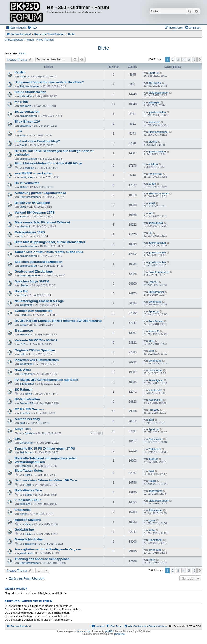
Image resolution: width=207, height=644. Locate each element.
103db (23, 187)
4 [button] (184, 59)
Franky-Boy (26, 177)
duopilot (153, 459)
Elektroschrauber (30, 86)
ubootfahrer (155, 491)
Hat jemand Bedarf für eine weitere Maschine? (49, 82)
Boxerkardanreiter (30, 275)
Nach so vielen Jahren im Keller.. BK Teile (46, 480)
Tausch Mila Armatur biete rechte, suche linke (49, 252)
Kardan (20, 72)
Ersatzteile (23, 510)
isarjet (28, 495)
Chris (23, 295)
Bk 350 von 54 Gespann (32, 203)
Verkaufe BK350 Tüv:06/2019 (36, 340)
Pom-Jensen (156, 321)
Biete (103, 48)
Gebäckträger (25, 530)
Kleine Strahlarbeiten (30, 92)
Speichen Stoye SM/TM (32, 281)
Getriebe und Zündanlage (34, 272)
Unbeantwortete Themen (19, 40)
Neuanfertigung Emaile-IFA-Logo (39, 301)
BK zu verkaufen (27, 112)
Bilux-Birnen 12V (27, 121)
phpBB (109, 631)
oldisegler (154, 102)
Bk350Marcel (156, 292)
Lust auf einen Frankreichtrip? (37, 141)
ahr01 (23, 207)
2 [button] (173, 59)
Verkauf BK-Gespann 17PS (35, 213)
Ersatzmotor (24, 331)
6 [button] (194, 59)
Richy (28, 524)
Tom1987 (25, 413)
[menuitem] (32, 28)
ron (150, 213)
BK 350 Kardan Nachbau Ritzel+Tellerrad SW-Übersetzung (58, 321)
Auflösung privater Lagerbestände (40, 193)
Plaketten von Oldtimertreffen (37, 360)
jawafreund (26, 305)
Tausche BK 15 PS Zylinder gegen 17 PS (45, 448)
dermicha (25, 504)
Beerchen (25, 466)
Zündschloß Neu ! (28, 500)
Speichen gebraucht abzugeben (38, 262)
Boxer (23, 217)
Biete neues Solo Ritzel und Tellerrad (42, 222)
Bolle (23, 354)
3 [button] (178, 59)
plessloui (25, 226)
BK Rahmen (24, 389)
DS (21, 236)
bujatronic (25, 106)
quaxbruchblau (28, 116)
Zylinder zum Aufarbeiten (34, 311)
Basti (28, 475)
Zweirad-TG (27, 403)
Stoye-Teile (23, 429)
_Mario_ (24, 285)
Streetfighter (27, 384)
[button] (200, 59)
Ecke (23, 135)
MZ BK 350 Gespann (30, 409)
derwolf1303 (156, 223)
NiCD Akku (23, 370)
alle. (18, 439)
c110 (23, 344)
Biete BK (21, 291)
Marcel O (25, 334)
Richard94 (26, 96)
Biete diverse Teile (28, 490)
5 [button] (189, 59)
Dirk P (23, 145)
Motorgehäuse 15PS (30, 232)
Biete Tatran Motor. (29, 471)
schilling (29, 168)
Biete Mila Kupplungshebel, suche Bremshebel (50, 242)
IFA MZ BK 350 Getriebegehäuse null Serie (46, 380)
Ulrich (23, 53)
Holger (29, 485)
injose (152, 520)
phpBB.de (119, 634)
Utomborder (27, 374)
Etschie (153, 142)
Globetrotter (27, 443)
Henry (152, 560)
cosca (23, 325)
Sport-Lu (25, 76)
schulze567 (155, 390)
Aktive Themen (45, 40)
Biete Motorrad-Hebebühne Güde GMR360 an (48, 163)
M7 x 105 (21, 102)
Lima (18, 131)
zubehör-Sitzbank (28, 520)
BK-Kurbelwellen (27, 399)
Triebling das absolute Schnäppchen (42, 559)
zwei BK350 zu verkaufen (33, 173)
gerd (22, 423)
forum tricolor (84, 631)
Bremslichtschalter (29, 539)
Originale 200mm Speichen (35, 350)
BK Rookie (155, 83)
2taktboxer (26, 452)
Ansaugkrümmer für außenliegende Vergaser (48, 549)
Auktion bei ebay (27, 419)
